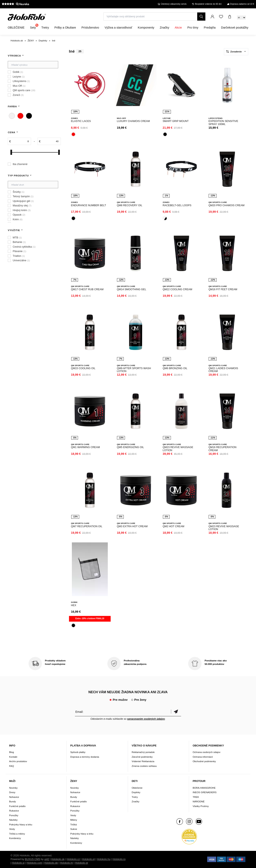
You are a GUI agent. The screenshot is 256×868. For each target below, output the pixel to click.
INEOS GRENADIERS (205, 792)
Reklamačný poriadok (143, 752)
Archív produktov (18, 761)
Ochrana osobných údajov (207, 752)
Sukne (74, 829)
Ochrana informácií (203, 757)
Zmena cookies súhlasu (144, 766)
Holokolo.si (18, 863)
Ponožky (14, 815)
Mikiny (74, 820)
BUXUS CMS (33, 859)
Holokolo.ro (119, 859)
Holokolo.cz (73, 859)
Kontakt (13, 757)
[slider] (11, 152)
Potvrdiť (176, 712)
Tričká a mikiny (17, 834)
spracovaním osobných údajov (146, 719)
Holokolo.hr (67, 863)
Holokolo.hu (104, 859)
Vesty (12, 829)
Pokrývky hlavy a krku (21, 824)
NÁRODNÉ (199, 801)
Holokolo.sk (58, 859)
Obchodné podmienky (204, 761)
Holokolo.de (51, 863)
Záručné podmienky (142, 757)
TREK (196, 797)
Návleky (13, 820)
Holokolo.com (34, 863)
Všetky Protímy (201, 806)
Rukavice (14, 811)
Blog (12, 752)
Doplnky (136, 792)
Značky (136, 801)
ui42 (47, 859)
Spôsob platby (78, 752)
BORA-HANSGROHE (204, 788)
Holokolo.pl (88, 859)
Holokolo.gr (82, 863)
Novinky (13, 788)
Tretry (135, 797)
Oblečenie (137, 788)
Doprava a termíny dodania (85, 757)
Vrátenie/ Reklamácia (143, 761)
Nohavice (14, 797)
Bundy (13, 801)
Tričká (73, 824)
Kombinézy (15, 838)
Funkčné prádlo (17, 806)
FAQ (12, 766)
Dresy (12, 792)
